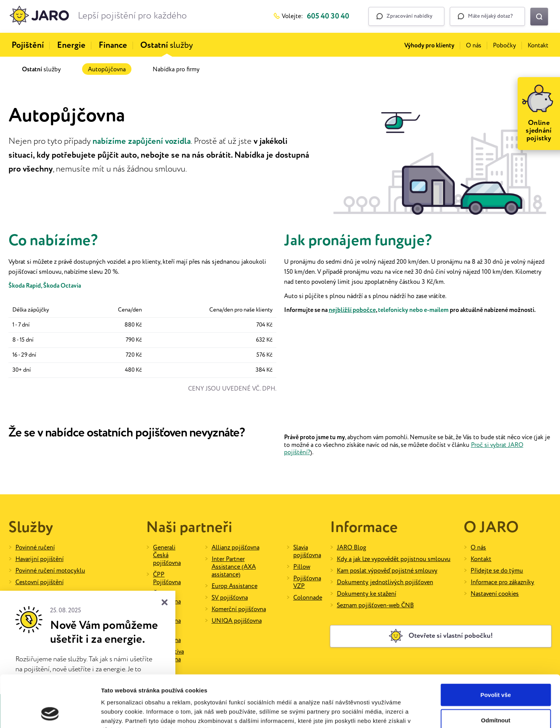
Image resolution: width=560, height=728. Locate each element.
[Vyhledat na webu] (539, 17)
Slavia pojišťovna (307, 552)
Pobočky (505, 46)
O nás (474, 46)
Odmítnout (496, 672)
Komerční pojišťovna (239, 609)
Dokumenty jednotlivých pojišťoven (385, 582)
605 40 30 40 (328, 17)
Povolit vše (495, 646)
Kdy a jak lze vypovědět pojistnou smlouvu (394, 559)
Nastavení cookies (495, 594)
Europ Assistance (235, 586)
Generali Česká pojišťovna (167, 555)
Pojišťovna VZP (307, 582)
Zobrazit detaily (407, 713)
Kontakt (538, 46)
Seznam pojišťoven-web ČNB (375, 606)
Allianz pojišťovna (235, 548)
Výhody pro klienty (429, 46)
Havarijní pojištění (40, 559)
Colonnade (308, 598)
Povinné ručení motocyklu (50, 571)
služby (167, 45)
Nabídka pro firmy (176, 70)
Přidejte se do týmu (497, 571)
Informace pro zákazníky (502, 582)
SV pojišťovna (230, 598)
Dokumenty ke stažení (367, 594)
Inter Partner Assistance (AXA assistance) (234, 567)
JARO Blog (351, 548)
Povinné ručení (35, 548)
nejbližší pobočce (352, 310)
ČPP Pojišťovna (167, 579)
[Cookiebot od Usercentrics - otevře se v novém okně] (50, 713)
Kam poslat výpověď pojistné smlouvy (387, 571)
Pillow (302, 567)
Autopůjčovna (107, 70)
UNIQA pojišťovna (237, 621)
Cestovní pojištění (40, 582)
